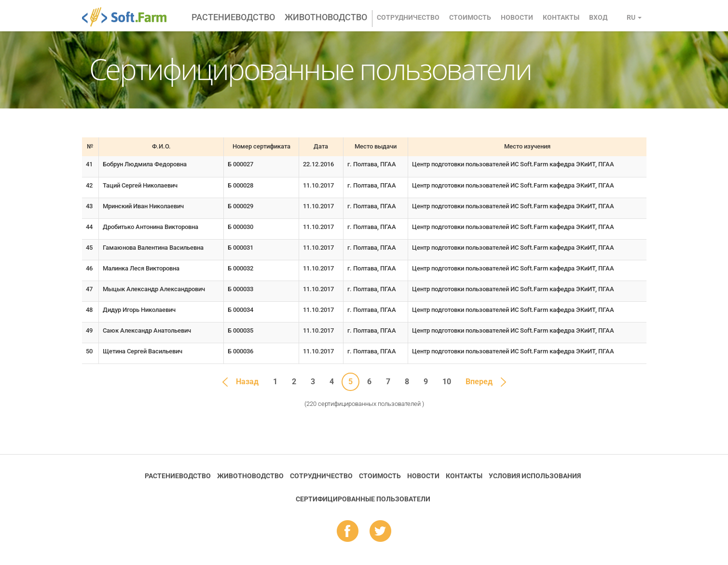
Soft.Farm (130, 17)
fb (348, 532)
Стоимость (470, 17)
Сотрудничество (408, 17)
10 (447, 382)
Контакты (561, 17)
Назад (247, 382)
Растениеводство (233, 17)
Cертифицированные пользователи (363, 499)
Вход (598, 17)
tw (380, 532)
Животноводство (326, 17)
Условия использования (535, 476)
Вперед (479, 382)
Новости (517, 17)
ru (634, 17)
